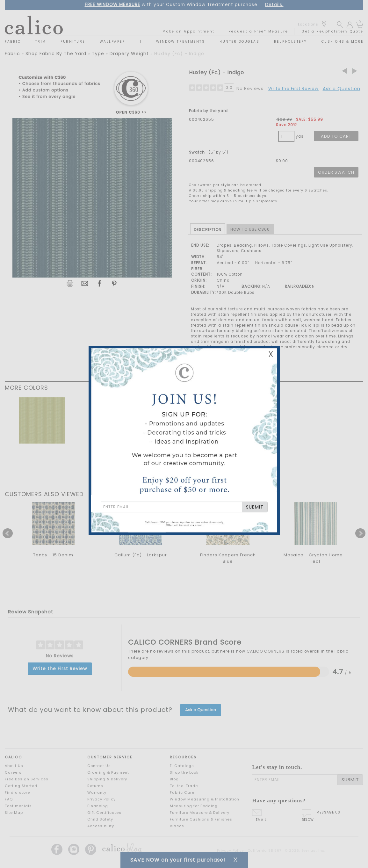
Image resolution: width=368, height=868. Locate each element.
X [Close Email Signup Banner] (271, 354)
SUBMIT (255, 507)
